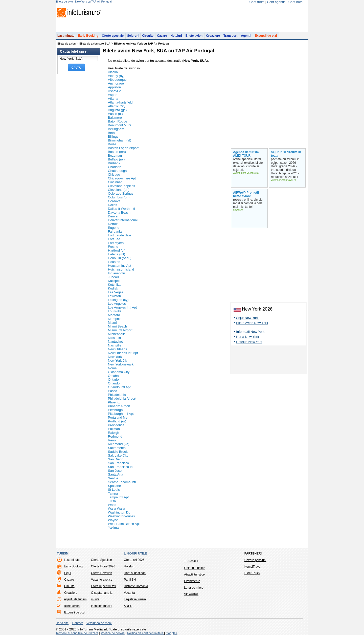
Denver (113, 216)
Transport (230, 36)
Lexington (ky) (118, 300)
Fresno (113, 247)
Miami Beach (117, 326)
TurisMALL (191, 561)
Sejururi (133, 36)
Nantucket (115, 342)
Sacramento (117, 448)
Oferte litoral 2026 (103, 566)
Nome (112, 368)
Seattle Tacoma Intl (122, 482)
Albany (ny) (116, 76)
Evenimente (192, 581)
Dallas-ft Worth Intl (121, 209)
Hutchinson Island (121, 269)
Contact (77, 623)
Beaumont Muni (119, 125)
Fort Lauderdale (120, 235)
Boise (112, 144)
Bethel (113, 133)
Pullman (114, 429)
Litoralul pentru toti (104, 586)
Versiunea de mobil (99, 623)
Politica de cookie (113, 633)
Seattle (113, 478)
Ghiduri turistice (195, 568)
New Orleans (117, 349)
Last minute (66, 36)
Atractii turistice (194, 575)
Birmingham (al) (120, 140)
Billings (113, 137)
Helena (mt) (117, 254)
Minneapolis (117, 334)
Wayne (113, 520)
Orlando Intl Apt (119, 387)
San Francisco (118, 463)
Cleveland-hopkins (121, 186)
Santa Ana (116, 474)
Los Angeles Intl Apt (122, 307)
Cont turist (257, 2)
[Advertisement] (268, 361)
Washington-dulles (121, 516)
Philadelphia (117, 395)
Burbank (114, 163)
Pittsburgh (115, 410)
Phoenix (114, 402)
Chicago (114, 175)
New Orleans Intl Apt (123, 353)
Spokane (114, 486)
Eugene (114, 228)
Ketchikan (115, 285)
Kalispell (114, 281)
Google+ (172, 633)
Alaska (113, 72)
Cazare (162, 36)
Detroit (113, 224)
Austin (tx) (115, 114)
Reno (112, 440)
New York (115, 357)
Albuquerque (117, 80)
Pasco (112, 391)
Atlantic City (117, 106)
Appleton (114, 87)
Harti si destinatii (135, 573)
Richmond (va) (119, 444)
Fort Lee (114, 239)
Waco (112, 505)
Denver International (123, 220)
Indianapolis (117, 273)
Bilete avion (194, 36)
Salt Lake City (118, 455)
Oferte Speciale (101, 560)
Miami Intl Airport (120, 330)
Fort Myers (116, 243)
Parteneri (253, 554)
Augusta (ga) (117, 110)
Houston (114, 262)
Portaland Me (118, 417)
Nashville (115, 345)
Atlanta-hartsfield (120, 102)
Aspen (113, 95)
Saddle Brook (118, 452)
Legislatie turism (135, 599)
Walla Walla (117, 509)
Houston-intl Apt (120, 266)
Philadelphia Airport (122, 398)
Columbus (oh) (119, 197)
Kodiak (113, 288)
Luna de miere (194, 588)
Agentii (246, 36)
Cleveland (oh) (119, 190)
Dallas (112, 205)
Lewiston (114, 296)
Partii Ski (130, 580)
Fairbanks (115, 231)
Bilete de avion (66, 44)
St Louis (114, 490)
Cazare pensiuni (255, 560)
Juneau (113, 277)
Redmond (115, 436)
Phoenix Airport (119, 406)
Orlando (114, 383)
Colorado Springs (121, 193)
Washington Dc (119, 512)
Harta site (62, 623)
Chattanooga (117, 171)
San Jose (115, 471)
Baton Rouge (118, 121)
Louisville (115, 311)
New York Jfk (117, 361)
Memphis (115, 319)
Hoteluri (176, 36)
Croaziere (213, 36)
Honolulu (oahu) (120, 258)
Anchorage (116, 83)
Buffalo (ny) (116, 159)
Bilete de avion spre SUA (95, 44)
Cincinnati (115, 182)
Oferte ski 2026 (134, 560)
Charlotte (115, 167)
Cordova (114, 201)
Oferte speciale (113, 36)
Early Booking (88, 36)
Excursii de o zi (266, 36)
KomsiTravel (253, 567)
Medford (114, 315)
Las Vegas (116, 292)
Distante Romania (136, 586)
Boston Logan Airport (123, 148)
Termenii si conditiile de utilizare (77, 633)
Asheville (115, 91)
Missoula (114, 338)
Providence (116, 425)
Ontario (113, 380)
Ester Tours (252, 573)
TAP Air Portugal (195, 51)
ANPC (128, 606)
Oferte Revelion (101, 573)
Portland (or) (117, 421)
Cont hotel (296, 2)
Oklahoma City (119, 372)
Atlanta (113, 99)
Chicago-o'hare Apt (122, 178)
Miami (112, 323)
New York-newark (121, 364)
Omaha (113, 376)
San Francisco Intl (121, 467)
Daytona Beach (119, 212)
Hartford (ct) (117, 250)
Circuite (148, 36)
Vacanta (129, 593)
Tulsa (112, 501)
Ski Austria (191, 594)
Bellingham (116, 129)
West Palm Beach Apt (124, 524)
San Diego (116, 459)
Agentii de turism (75, 599)
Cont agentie (276, 2)
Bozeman (115, 156)
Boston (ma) (117, 152)
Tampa (113, 493)
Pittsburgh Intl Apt (121, 414)
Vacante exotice (102, 580)
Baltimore (115, 118)
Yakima (113, 528)
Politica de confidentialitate (145, 633)
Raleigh (113, 433)
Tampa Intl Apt (118, 497)
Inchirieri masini (101, 606)
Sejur (68, 573)
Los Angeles (117, 304)
